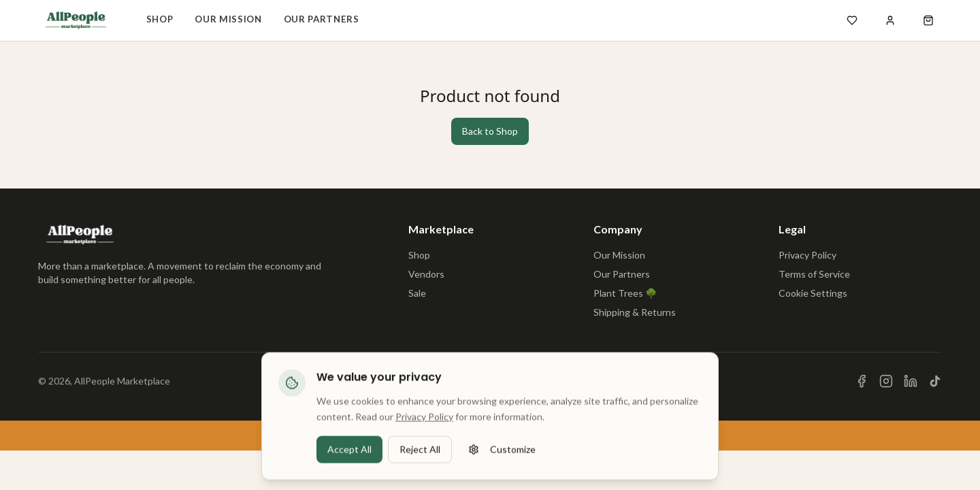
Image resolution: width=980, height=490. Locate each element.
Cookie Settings (813, 293)
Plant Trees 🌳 (625, 293)
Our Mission (228, 19)
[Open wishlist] (852, 20)
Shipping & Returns (635, 312)
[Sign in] (890, 20)
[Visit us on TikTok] (935, 381)
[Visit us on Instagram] (886, 381)
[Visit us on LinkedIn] (911, 381)
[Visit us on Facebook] (862, 381)
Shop (160, 19)
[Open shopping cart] (928, 20)
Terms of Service (814, 274)
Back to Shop (490, 131)
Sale (417, 293)
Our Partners (322, 19)
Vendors (426, 274)
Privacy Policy (807, 255)
